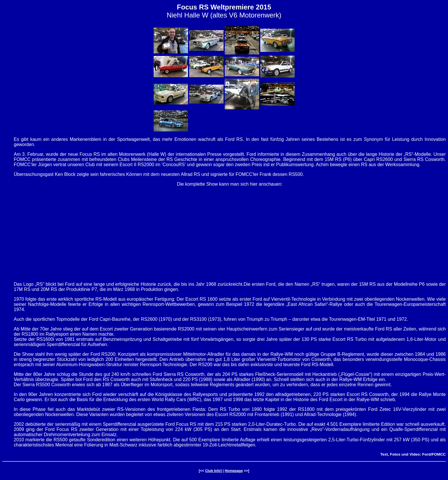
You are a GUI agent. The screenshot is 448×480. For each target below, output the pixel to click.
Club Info (213, 471)
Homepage (234, 471)
